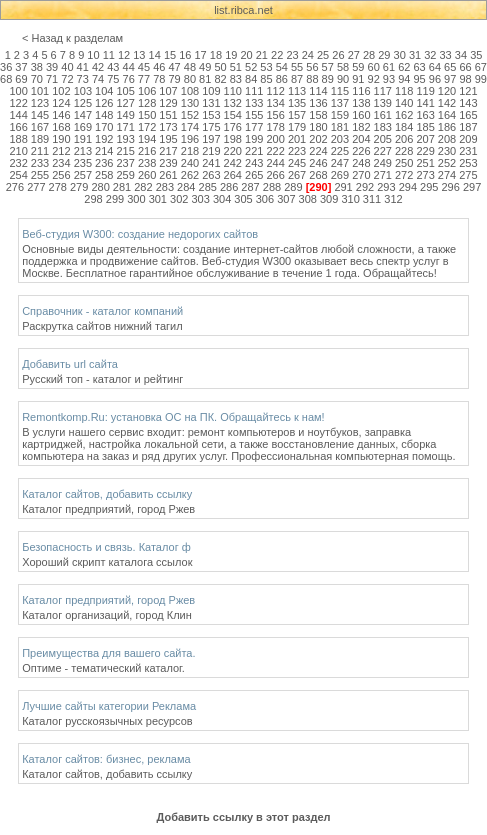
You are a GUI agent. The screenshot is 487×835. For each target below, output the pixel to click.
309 (329, 199)
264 (233, 175)
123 (40, 103)
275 (468, 175)
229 (425, 151)
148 (104, 115)
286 (229, 187)
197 (211, 139)
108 (190, 91)
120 (447, 91)
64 (435, 67)
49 (205, 67)
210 (18, 151)
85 (266, 79)
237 (126, 163)
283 (165, 187)
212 (61, 151)
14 (155, 55)
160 (361, 115)
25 (323, 55)
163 (425, 115)
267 (297, 175)
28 (369, 55)
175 (211, 127)
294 (408, 187)
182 (361, 127)
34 (461, 55)
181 (340, 127)
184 (404, 127)
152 (190, 115)
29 (384, 55)
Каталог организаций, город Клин (107, 615)
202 (318, 139)
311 (372, 199)
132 (233, 103)
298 (93, 199)
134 (275, 103)
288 (272, 187)
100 (18, 91)
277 (36, 187)
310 (350, 199)
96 (435, 79)
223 (297, 151)
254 (18, 175)
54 (282, 67)
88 (312, 79)
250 (404, 163)
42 (98, 67)
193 (126, 139)
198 (233, 139)
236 (104, 163)
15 (170, 55)
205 (383, 139)
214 (104, 151)
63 (419, 67)
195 (168, 139)
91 (358, 79)
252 (447, 163)
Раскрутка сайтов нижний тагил (102, 326)
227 (383, 151)
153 (211, 115)
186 (447, 127)
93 (389, 79)
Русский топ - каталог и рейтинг (102, 379)
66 (465, 67)
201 (297, 139)
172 (147, 127)
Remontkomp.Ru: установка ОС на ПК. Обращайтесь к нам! (173, 417)
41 (83, 67)
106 (147, 91)
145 (40, 115)
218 (190, 151)
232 (18, 163)
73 (83, 79)
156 (275, 115)
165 (468, 115)
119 (425, 91)
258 (104, 175)
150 (147, 115)
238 (147, 163)
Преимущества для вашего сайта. (108, 653)
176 (233, 127)
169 (83, 127)
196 (190, 139)
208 (447, 139)
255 (40, 175)
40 (67, 67)
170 (104, 127)
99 (481, 79)
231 (468, 151)
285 (208, 187)
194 (147, 139)
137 (340, 103)
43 (113, 67)
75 (113, 79)
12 (124, 55)
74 (98, 79)
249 (383, 163)
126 (104, 103)
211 (40, 151)
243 (254, 163)
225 (340, 151)
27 (354, 55)
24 (308, 55)
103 (83, 91)
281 (122, 187)
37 (21, 67)
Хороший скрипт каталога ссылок (107, 562)
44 (129, 67)
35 (476, 55)
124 (61, 103)
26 (338, 55)
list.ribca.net (243, 10)
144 (18, 115)
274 (447, 175)
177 (254, 127)
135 (297, 103)
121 (468, 91)
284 (186, 187)
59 (358, 67)
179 (297, 127)
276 (15, 187)
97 (450, 79)
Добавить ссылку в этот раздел (243, 817)
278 (58, 187)
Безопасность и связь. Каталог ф (106, 547)
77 (144, 79)
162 (404, 115)
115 (340, 91)
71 (52, 79)
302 (179, 199)
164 (447, 115)
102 (61, 91)
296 (450, 187)
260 (147, 175)
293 (386, 187)
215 (126, 151)
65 (450, 67)
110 (233, 91)
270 (361, 175)
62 (404, 67)
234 (61, 163)
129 (168, 103)
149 (126, 115)
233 (40, 163)
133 (254, 103)
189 (40, 139)
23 (292, 55)
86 (282, 79)
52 (251, 67)
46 (159, 67)
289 (293, 187)
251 (425, 163)
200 (275, 139)
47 (174, 67)
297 (472, 187)
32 (430, 55)
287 (250, 187)
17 (201, 55)
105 (126, 91)
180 (318, 127)
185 (425, 127)
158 (318, 115)
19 (231, 55)
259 (126, 175)
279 (79, 187)
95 (419, 79)
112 (275, 91)
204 (361, 139)
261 (168, 175)
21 (262, 55)
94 (404, 79)
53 (266, 67)
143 (468, 103)
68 (6, 79)
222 (275, 151)
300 (136, 199)
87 (297, 79)
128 (147, 103)
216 (147, 151)
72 (67, 79)
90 (343, 79)
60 (374, 67)
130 (190, 103)
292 (365, 187)
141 (425, 103)
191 (83, 139)
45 (144, 67)
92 (374, 79)
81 (205, 79)
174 (190, 127)
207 (425, 139)
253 (468, 163)
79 (174, 79)
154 (233, 115)
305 (243, 199)
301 (158, 199)
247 (340, 163)
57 (328, 67)
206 (404, 139)
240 (190, 163)
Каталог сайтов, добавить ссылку (107, 494)
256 (61, 175)
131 (211, 103)
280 (100, 187)
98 (465, 79)
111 (254, 91)
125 (83, 103)
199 (254, 139)
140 (404, 103)
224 (318, 151)
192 (104, 139)
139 (383, 103)
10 (93, 55)
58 (343, 67)
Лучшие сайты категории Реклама (109, 706)
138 (361, 103)
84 (251, 79)
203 (340, 139)
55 (297, 67)
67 (481, 67)
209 (468, 139)
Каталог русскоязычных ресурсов (107, 721)
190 (61, 139)
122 (18, 103)
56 (312, 67)
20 (246, 55)
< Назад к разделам (72, 38)
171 (126, 127)
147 (83, 115)
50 (220, 67)
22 (277, 55)
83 (236, 79)
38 (37, 67)
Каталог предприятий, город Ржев (108, 509)
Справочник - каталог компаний (102, 311)
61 (389, 67)
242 (233, 163)
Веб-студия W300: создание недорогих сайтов (140, 234)
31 (415, 55)
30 (400, 55)
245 (297, 163)
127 (126, 103)
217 (168, 151)
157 (297, 115)
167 (40, 127)
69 (21, 79)
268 (318, 175)
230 (447, 151)
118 (404, 91)
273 (425, 175)
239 (168, 163)
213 (83, 151)
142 (447, 103)
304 (222, 199)
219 (211, 151)
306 (265, 199)
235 (83, 163)
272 (404, 175)
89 (328, 79)
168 (61, 127)
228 (404, 151)
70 (37, 79)
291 (343, 187)
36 (6, 67)
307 (286, 199)
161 (383, 115)
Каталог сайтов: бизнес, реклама (106, 759)
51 (236, 67)
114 (318, 91)
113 (297, 91)
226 (361, 151)
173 (168, 127)
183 (383, 127)
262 (190, 175)
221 (254, 151)
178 (275, 127)
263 (211, 175)
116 (361, 91)
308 (308, 199)
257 (83, 175)
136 (318, 103)
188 (18, 139)
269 (340, 175)
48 (190, 67)
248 (361, 163)
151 (168, 115)
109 (211, 91)
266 (275, 175)
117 (383, 91)
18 (216, 55)
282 (143, 187)
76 (129, 79)
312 (393, 199)
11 (109, 55)
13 (139, 55)
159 (340, 115)
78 (159, 79)
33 (446, 55)
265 (254, 175)
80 (190, 79)
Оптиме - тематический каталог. (103, 668)
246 (318, 163)
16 (185, 55)
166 (18, 127)
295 (429, 187)
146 (61, 115)
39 (52, 67)
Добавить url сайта (70, 364)
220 (233, 151)
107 (168, 91)
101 (40, 91)
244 (275, 163)
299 (115, 199)
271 (383, 175)
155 (254, 115)
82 (220, 79)
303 (200, 199)
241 (211, 163)
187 (468, 127)
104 (104, 91)
